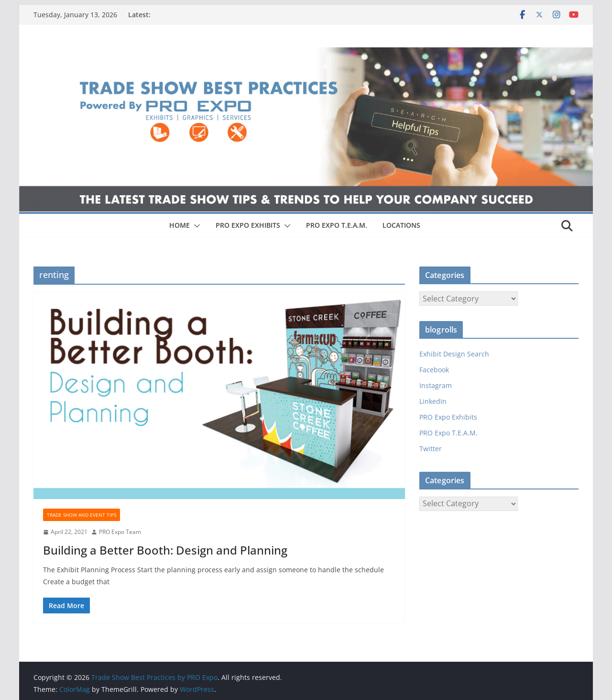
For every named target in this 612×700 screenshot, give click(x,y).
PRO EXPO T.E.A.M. (337, 225)
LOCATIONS (401, 225)
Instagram (436, 385)
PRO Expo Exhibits (448, 417)
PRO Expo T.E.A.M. (448, 433)
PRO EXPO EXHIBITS (248, 225)
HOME (180, 225)
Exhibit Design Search (454, 354)
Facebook (434, 370)
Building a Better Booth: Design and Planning (165, 550)
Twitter (431, 449)
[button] (195, 226)
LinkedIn (433, 401)
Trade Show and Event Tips (82, 515)
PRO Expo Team (120, 532)
